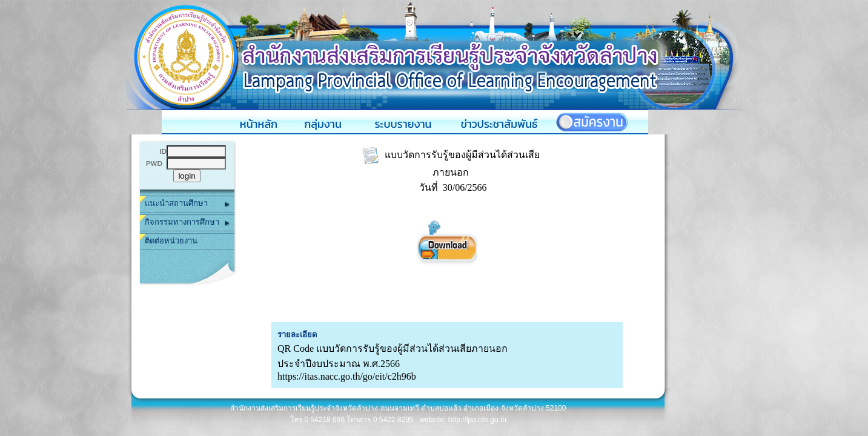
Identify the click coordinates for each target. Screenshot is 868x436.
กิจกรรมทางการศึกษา (187, 223)
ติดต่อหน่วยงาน (171, 241)
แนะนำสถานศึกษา (187, 204)
